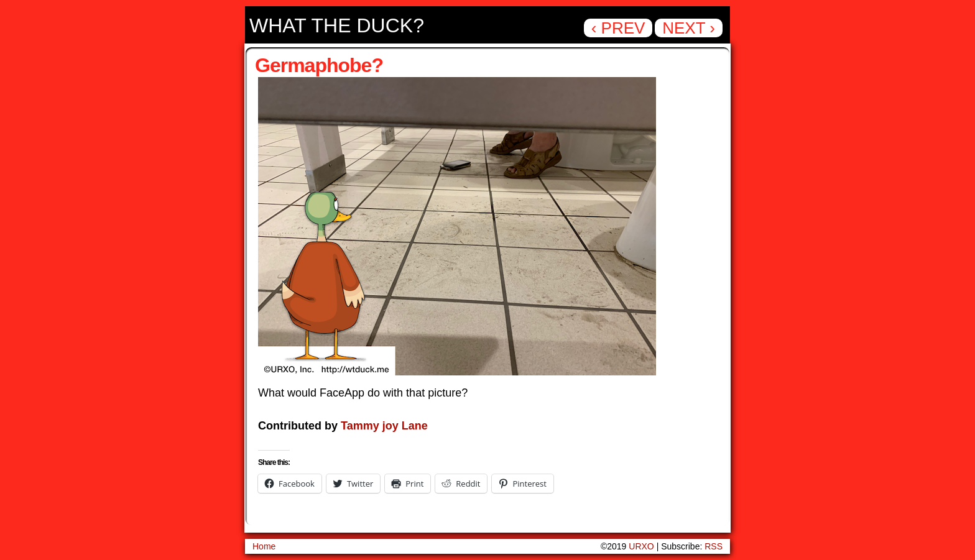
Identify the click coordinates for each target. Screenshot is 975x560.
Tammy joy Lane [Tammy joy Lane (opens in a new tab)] (384, 426)
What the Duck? (337, 25)
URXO (641, 546)
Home (264, 546)
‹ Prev (618, 28)
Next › (689, 28)
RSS (714, 546)
